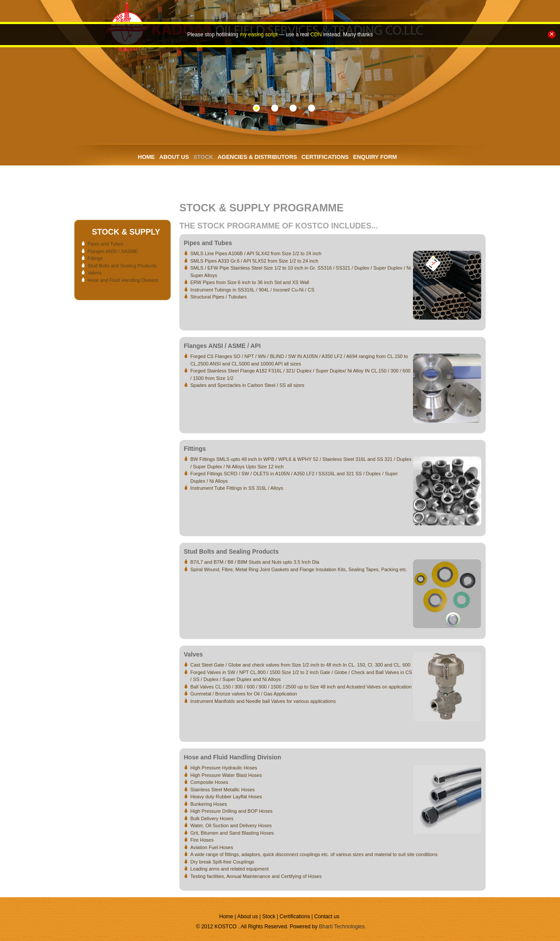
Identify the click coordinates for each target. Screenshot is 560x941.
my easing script (259, 35)
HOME (146, 157)
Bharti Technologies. (343, 927)
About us (248, 916)
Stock (269, 916)
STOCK (203, 157)
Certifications (296, 916)
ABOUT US (174, 157)
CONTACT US (156, 178)
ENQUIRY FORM (375, 157)
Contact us (327, 916)
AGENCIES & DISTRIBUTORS (257, 157)
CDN (316, 35)
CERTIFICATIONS (325, 157)
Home (227, 916)
